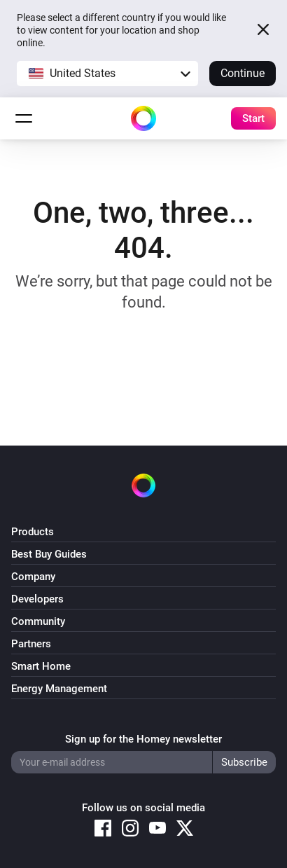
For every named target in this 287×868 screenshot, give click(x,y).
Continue (243, 73)
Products (33, 532)
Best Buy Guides (49, 554)
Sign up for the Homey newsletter (143, 739)
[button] (107, 74)
